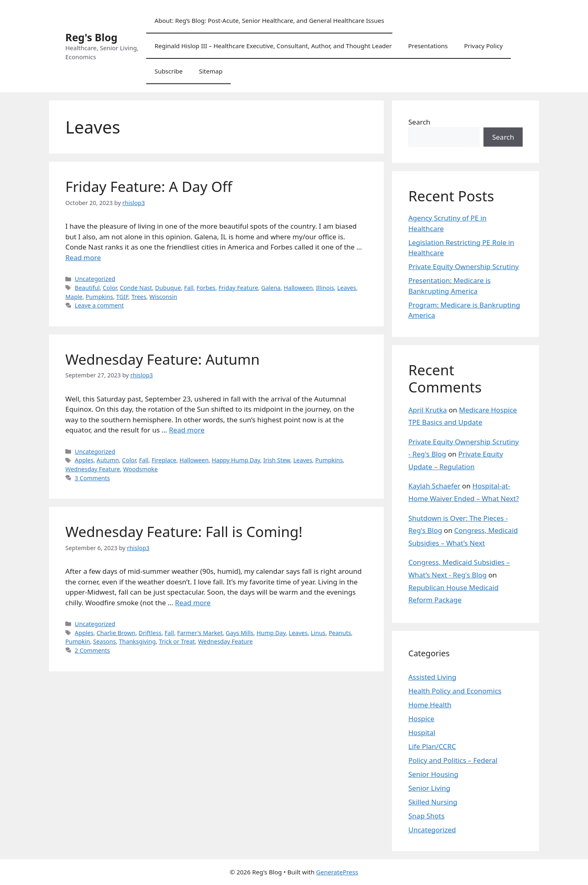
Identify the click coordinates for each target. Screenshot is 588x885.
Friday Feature (238, 288)
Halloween (298, 288)
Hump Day (271, 633)
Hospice (421, 719)
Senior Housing (433, 774)
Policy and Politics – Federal (453, 760)
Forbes (206, 288)
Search (419, 122)
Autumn (108, 460)
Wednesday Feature (93, 469)
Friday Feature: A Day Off (149, 186)
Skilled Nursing (433, 802)
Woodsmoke (141, 469)
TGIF (122, 297)
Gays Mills (240, 633)
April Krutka (428, 410)
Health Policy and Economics (455, 691)
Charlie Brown (116, 633)
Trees (139, 297)
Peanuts (340, 633)
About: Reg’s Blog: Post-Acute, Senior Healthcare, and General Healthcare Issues (269, 20)
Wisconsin (163, 297)
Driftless (150, 633)
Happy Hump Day (236, 460)
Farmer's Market (200, 633)
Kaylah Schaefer (434, 486)
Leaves (347, 288)
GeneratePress (337, 872)
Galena (271, 288)
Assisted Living (432, 677)
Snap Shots (427, 816)
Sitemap (211, 71)
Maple (74, 297)
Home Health (430, 705)
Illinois (325, 288)
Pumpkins (99, 297)
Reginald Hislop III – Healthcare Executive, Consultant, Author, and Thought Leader (273, 46)
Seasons (105, 641)
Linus (318, 633)
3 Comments (92, 478)
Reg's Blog (91, 37)
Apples (84, 460)
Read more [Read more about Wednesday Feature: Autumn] (187, 430)
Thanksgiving (137, 641)
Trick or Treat (177, 641)
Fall (189, 288)
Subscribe (168, 71)
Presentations (428, 46)
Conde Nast (136, 288)
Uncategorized (95, 279)
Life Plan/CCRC (432, 746)
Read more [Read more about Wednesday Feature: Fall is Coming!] (193, 603)
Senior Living (429, 788)
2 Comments (92, 650)
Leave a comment (99, 305)
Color (110, 288)
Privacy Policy (483, 46)
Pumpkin (78, 641)
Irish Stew (277, 460)
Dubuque (168, 288)
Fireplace (164, 460)
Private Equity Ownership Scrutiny (463, 266)
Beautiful (87, 288)
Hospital (422, 732)
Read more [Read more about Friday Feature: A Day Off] (83, 257)
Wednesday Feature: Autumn (163, 359)
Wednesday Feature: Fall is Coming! (184, 532)
